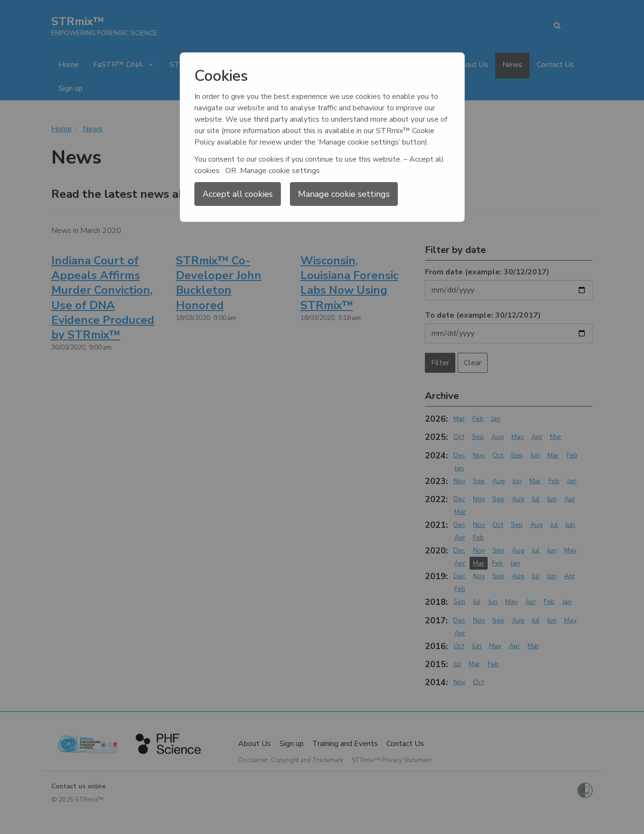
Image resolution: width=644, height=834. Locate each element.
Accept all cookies (238, 194)
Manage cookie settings (344, 194)
